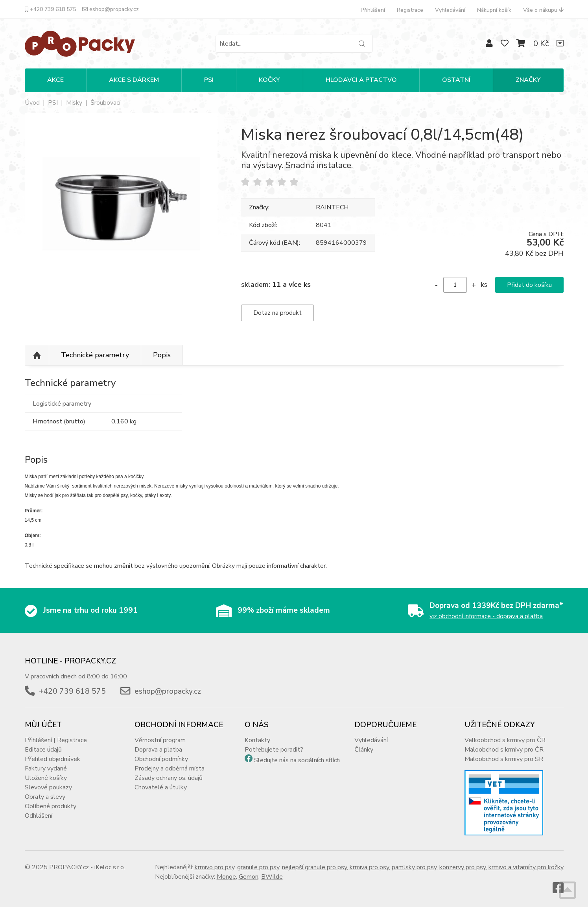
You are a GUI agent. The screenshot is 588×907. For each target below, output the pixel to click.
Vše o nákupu (543, 10)
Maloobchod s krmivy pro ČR (504, 750)
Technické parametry (95, 355)
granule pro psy (258, 867)
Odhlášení (39, 816)
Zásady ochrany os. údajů (169, 778)
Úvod (32, 103)
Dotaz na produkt (277, 313)
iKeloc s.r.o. (110, 867)
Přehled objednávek (53, 759)
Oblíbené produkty (51, 806)
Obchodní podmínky (161, 759)
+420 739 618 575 (50, 9)
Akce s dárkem (134, 80)
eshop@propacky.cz (111, 9)
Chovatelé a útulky (161, 787)
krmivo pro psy (215, 867)
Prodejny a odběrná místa (170, 768)
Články (364, 750)
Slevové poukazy (48, 787)
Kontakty (257, 740)
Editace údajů (43, 750)
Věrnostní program (160, 740)
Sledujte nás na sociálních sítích (297, 760)
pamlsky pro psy (414, 867)
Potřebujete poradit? (274, 750)
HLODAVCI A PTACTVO (361, 80)
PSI (209, 80)
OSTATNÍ (456, 80)
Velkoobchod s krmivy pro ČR (505, 740)
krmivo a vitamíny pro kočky (526, 867)
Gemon (249, 877)
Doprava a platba (158, 750)
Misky (74, 103)
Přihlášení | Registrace (56, 740)
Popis (162, 355)
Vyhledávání (450, 10)
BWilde (272, 877)
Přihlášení (373, 10)
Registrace (410, 10)
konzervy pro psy (463, 867)
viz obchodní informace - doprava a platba (486, 616)
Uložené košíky (46, 778)
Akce (55, 80)
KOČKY (269, 80)
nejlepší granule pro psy (314, 867)
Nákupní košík (494, 10)
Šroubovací (105, 103)
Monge (226, 877)
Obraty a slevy (45, 797)
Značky (528, 80)
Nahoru (37, 355)
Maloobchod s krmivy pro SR (504, 759)
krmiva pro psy (369, 867)
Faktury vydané (46, 768)
